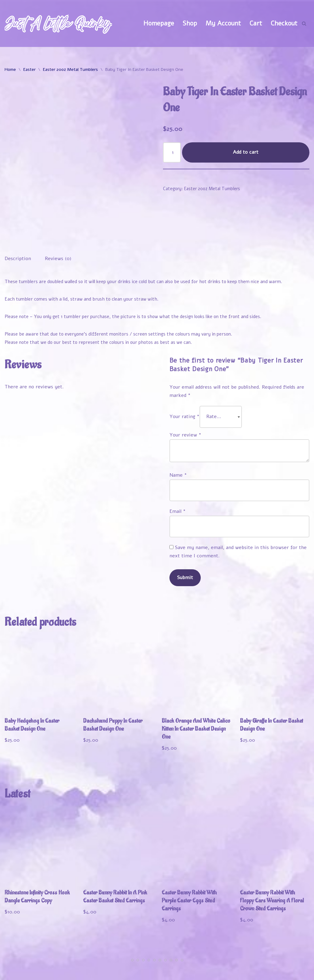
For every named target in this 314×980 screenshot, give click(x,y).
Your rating (184, 388)
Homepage (159, 23)
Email (178, 483)
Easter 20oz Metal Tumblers (70, 69)
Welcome (171, 962)
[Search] (304, 23)
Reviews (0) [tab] (58, 229)
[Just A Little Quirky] (58, 23)
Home (10, 69)
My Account (223, 23)
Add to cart (246, 152)
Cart (256, 23)
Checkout (284, 23)
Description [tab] (18, 229)
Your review (185, 406)
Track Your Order (283, 962)
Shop (190, 23)
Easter (29, 69)
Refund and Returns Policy (230, 971)
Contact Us (293, 971)
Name (178, 446)
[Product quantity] (172, 152)
